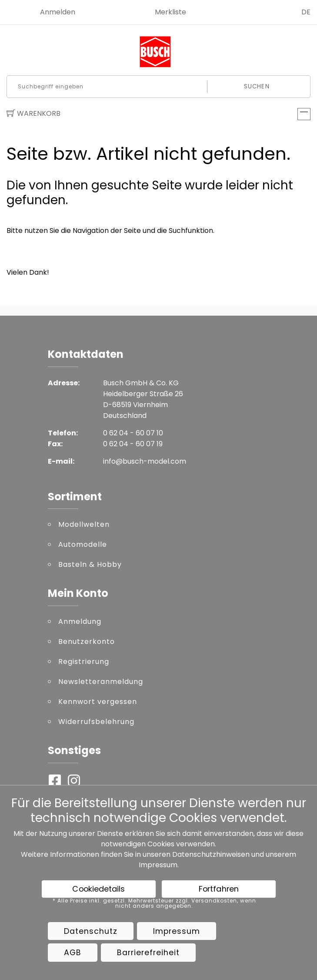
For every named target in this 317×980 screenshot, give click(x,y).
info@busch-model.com (145, 461)
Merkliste (170, 12)
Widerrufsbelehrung (96, 722)
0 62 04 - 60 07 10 (133, 433)
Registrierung (84, 662)
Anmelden (58, 12)
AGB (73, 953)
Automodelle (83, 544)
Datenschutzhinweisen (211, 854)
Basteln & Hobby (90, 564)
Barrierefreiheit (148, 953)
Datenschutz (91, 931)
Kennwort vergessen (98, 702)
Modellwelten (84, 524)
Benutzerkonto (87, 642)
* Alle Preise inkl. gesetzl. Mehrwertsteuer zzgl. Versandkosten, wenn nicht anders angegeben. (154, 903)
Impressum (158, 865)
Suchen (257, 86)
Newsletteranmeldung (101, 682)
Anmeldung (80, 621)
